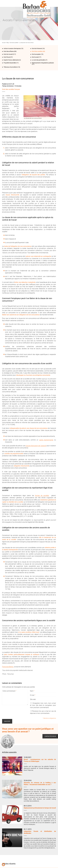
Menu (4, 3)
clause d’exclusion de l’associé (36, 446)
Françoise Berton (8, 667)
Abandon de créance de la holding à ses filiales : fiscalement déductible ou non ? (40, 784)
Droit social (35, 57)
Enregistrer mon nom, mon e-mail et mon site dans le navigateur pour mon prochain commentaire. (43, 705)
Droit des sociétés (14, 43)
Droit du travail (8, 54)
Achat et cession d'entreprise (12, 48)
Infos (54, 3)
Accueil (4, 43)
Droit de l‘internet (37, 48)
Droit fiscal (7, 57)
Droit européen (36, 54)
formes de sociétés (42, 496)
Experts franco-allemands (11, 60)
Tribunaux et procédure (10, 67)
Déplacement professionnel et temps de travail (40, 808)
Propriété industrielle (10, 63)
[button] (3, 865)
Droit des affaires (9, 51)
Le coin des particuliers (39, 60)
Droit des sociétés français (11, 89)
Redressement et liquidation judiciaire (43, 63)
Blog (8, 43)
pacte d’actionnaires (46, 440)
